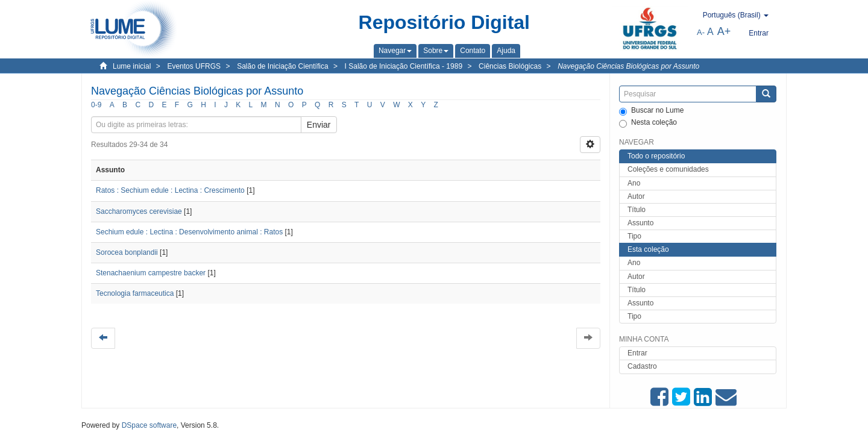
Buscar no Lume (651, 111)
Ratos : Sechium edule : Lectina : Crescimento (170, 190)
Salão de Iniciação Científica (282, 66)
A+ (724, 31)
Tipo (634, 236)
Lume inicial (132, 66)
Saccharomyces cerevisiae (139, 211)
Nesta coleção (648, 123)
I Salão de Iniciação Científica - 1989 (404, 66)
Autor (636, 196)
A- (701, 32)
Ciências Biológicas (510, 66)
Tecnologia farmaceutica (135, 293)
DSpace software (149, 425)
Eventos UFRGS (194, 66)
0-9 (96, 105)
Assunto (640, 223)
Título (637, 210)
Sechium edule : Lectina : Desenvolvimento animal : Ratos (189, 232)
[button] (395, 51)
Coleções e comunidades (668, 169)
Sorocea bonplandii (127, 252)
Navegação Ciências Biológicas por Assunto (628, 66)
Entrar (637, 353)
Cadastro (642, 366)
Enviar (319, 125)
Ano (634, 183)
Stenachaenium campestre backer (151, 273)
